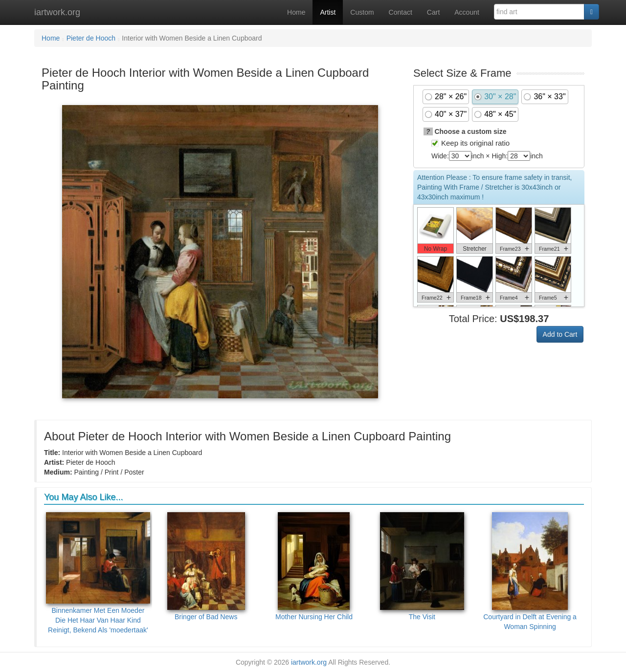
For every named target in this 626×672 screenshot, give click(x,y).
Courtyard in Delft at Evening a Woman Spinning (530, 571)
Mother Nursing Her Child (314, 566)
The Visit (422, 566)
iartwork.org (57, 12)
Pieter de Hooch (91, 38)
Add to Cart (560, 334)
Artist (328, 12)
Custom (362, 12)
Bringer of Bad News (206, 566)
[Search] (592, 12)
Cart (433, 12)
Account (467, 12)
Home (296, 12)
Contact (401, 12)
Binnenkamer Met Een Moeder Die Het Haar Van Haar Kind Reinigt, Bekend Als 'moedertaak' (98, 573)
